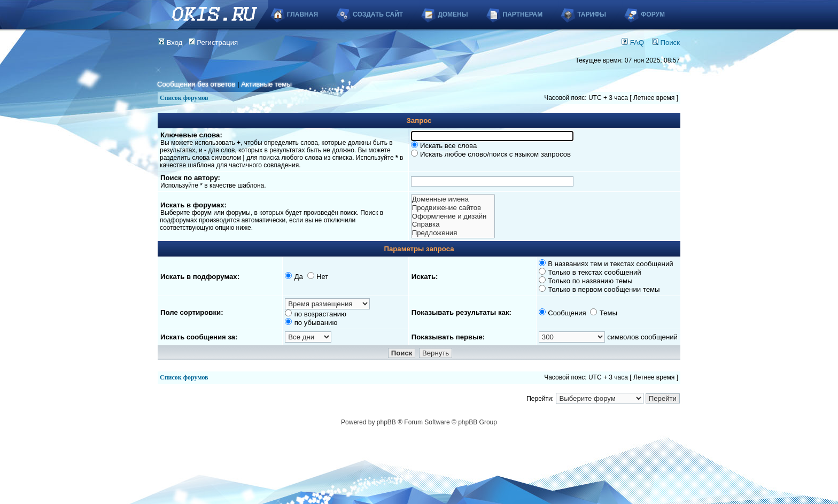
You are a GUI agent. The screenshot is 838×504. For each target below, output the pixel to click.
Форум (653, 14)
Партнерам (523, 14)
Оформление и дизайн (453, 216)
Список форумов (184, 98)
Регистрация (214, 42)
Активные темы (266, 84)
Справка (453, 224)
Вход (170, 42)
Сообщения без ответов (196, 84)
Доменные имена (453, 199)
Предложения (453, 233)
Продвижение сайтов (453, 208)
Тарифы (592, 14)
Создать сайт (378, 14)
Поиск (666, 42)
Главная (302, 14)
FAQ (633, 42)
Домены (453, 14)
